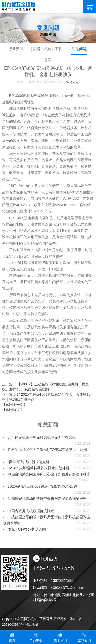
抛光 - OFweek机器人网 (27, 529)
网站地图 (31, 624)
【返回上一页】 (15, 405)
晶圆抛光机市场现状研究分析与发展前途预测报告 (47, 499)
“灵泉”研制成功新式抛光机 (29, 462)
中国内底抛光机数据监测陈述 (31, 511)
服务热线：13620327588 (53, 580)
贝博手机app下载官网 (47, 51)
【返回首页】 (13, 410)
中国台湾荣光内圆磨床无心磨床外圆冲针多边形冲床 (49, 474)
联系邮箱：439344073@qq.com (59, 588)
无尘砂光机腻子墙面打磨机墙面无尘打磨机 (42, 437)
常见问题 (79, 49)
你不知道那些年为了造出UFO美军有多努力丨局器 (47, 450)
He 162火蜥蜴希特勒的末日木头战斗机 (39, 468)
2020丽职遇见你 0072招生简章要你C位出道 (42, 486)
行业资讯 (16, 49)
